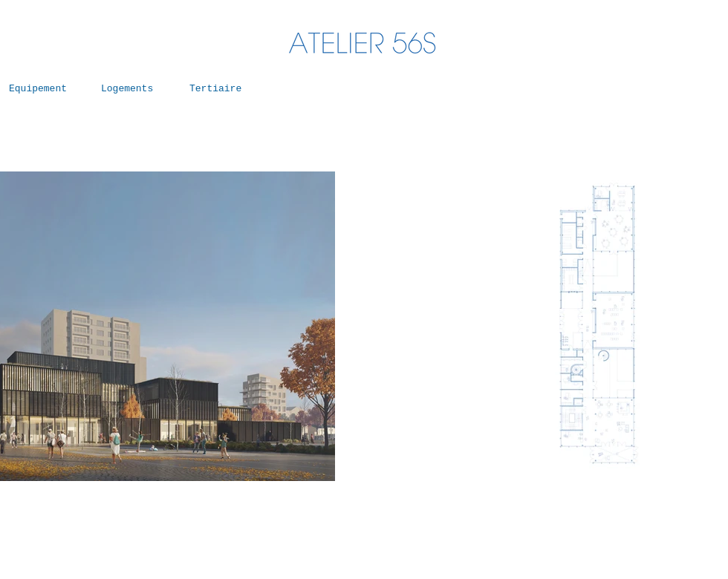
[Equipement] (41, 89)
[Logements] (133, 89)
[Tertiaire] (221, 89)
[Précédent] (434, 327)
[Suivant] (294, 327)
